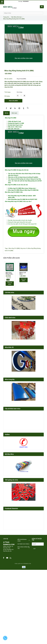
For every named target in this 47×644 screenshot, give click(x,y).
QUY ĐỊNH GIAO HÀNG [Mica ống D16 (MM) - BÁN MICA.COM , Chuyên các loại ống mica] (23, 544)
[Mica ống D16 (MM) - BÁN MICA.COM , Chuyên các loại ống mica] (6, 108)
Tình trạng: (8, 92)
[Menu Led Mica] (23, 273)
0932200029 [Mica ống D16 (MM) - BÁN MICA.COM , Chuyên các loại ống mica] (26, 1)
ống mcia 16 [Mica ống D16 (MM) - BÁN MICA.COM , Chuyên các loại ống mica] (24, 248)
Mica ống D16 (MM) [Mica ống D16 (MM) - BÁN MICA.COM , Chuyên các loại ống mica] (14, 248)
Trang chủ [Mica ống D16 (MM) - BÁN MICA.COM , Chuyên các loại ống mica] (7, 17)
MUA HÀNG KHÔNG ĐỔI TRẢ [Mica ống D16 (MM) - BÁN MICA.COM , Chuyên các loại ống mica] (23, 548)
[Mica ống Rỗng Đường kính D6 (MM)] (10, 273)
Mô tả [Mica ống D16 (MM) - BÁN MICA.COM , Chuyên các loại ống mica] (6, 113)
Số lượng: (7, 96)
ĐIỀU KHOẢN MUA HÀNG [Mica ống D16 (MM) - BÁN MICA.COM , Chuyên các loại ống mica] (23, 540)
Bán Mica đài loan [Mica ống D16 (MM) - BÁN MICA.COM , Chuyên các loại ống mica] (17, 17)
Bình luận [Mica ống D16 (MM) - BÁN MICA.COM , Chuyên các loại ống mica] (14, 113)
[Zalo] (28, 108)
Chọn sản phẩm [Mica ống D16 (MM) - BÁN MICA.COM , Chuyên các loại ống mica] (13, 101)
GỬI (34, 549)
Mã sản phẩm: (9, 79)
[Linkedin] (15, 108)
